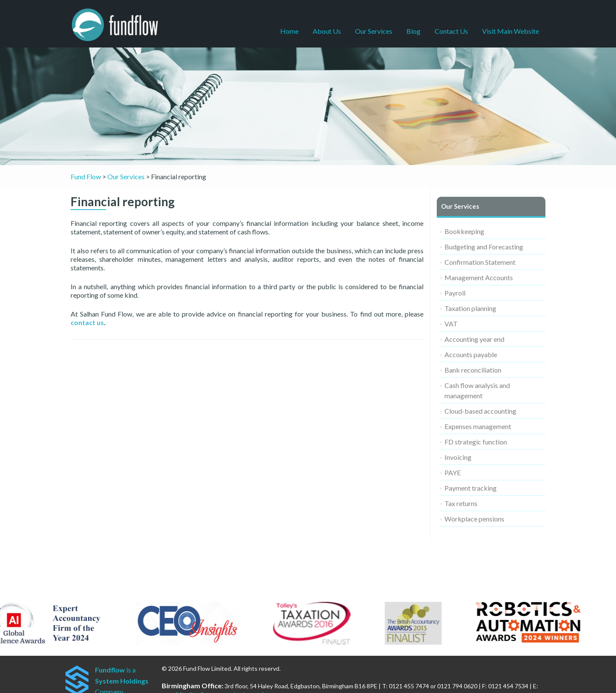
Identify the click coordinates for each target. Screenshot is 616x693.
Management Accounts (479, 277)
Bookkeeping (464, 231)
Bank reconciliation (473, 370)
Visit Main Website (511, 31)
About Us (327, 31)
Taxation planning (470, 308)
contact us (87, 322)
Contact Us (451, 31)
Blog (413, 31)
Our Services (374, 31)
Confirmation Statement (480, 262)
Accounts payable (471, 354)
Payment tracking (471, 488)
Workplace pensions (474, 519)
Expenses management (478, 426)
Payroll (455, 293)
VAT (451, 324)
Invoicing (458, 457)
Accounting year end (474, 339)
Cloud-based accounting (480, 411)
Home (289, 31)
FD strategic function (476, 442)
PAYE (453, 472)
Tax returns (461, 503)
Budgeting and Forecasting (484, 247)
